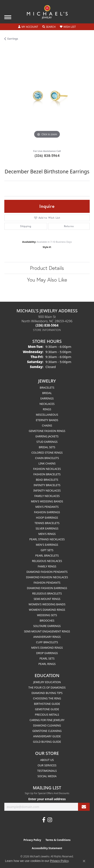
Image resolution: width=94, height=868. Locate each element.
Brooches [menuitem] (47, 620)
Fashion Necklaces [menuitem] (47, 469)
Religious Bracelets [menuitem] (47, 593)
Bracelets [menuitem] (47, 388)
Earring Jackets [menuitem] (47, 436)
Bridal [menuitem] (47, 393)
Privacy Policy (32, 840)
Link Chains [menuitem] (47, 463)
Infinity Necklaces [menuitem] (47, 490)
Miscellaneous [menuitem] (47, 415)
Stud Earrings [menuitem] (47, 442)
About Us (47, 760)
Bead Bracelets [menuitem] (47, 480)
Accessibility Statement (47, 848)
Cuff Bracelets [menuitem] (47, 642)
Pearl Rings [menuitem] (47, 664)
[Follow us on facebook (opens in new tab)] (44, 820)
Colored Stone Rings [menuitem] (47, 453)
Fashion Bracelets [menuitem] (47, 474)
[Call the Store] (47, 325)
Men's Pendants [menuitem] (47, 507)
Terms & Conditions (58, 840)
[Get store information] (47, 330)
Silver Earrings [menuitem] (47, 528)
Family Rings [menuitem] (47, 566)
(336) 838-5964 (47, 156)
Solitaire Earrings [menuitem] (47, 626)
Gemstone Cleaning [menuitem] (47, 731)
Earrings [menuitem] (47, 398)
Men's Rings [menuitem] (47, 534)
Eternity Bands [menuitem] (47, 420)
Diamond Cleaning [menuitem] (47, 725)
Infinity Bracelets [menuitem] (47, 485)
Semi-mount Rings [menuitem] (47, 599)
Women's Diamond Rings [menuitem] (47, 610)
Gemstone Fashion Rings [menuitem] (47, 431)
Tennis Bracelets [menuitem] (47, 523)
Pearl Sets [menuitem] (47, 658)
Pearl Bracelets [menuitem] (47, 555)
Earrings (13, 39)
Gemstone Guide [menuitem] (47, 709)
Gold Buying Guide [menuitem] (47, 742)
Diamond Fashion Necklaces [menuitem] (47, 577)
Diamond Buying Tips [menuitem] (47, 693)
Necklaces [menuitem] (47, 404)
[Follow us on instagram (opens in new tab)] (50, 820)
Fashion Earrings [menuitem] (47, 512)
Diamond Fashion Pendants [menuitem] (47, 572)
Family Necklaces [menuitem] (47, 496)
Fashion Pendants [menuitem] (47, 583)
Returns (69, 226)
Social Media (47, 776)
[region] (47, 97)
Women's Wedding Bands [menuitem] (47, 604)
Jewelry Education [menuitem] (47, 682)
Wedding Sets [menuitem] (47, 615)
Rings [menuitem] (47, 409)
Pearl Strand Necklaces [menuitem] (47, 539)
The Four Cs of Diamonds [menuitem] (47, 687)
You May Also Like (47, 280)
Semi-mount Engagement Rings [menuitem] (47, 631)
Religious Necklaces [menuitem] (47, 561)
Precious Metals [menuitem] (47, 715)
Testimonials (47, 771)
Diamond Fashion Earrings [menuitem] (47, 588)
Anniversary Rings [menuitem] (47, 637)
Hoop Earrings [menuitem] (47, 518)
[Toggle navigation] (8, 17)
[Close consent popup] (84, 861)
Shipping (26, 226)
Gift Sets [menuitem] (47, 550)
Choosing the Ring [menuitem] (47, 698)
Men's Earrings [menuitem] (47, 545)
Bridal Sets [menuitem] (47, 447)
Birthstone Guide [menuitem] (47, 704)
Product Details (47, 268)
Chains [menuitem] (47, 425)
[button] (28, 27)
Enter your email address (47, 799)
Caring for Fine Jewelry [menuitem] (47, 720)
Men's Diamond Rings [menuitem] (47, 648)
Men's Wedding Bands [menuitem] (47, 501)
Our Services (47, 765)
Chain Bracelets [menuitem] (47, 458)
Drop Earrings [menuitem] (47, 653)
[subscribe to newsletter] (84, 807)
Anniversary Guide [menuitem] (47, 736)
